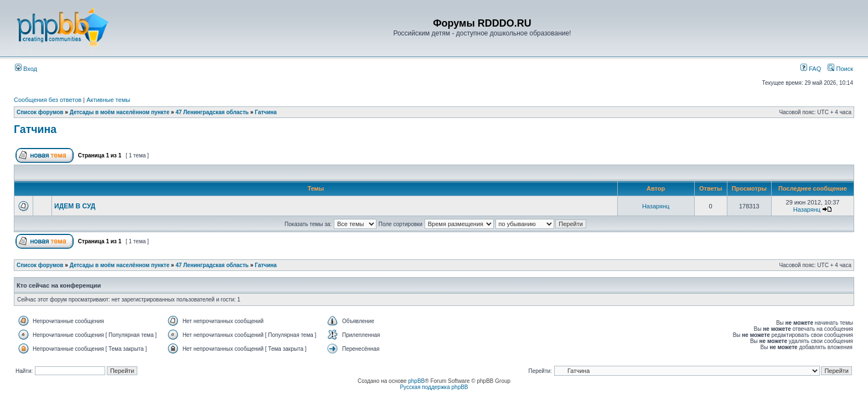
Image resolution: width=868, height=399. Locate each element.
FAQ (811, 69)
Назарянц (656, 206)
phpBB (416, 381)
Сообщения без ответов (48, 100)
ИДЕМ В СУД (75, 206)
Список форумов (40, 112)
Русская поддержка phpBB (434, 387)
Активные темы (108, 100)
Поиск (840, 69)
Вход (26, 69)
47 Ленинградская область (212, 112)
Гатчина (266, 112)
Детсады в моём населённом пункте (120, 112)
